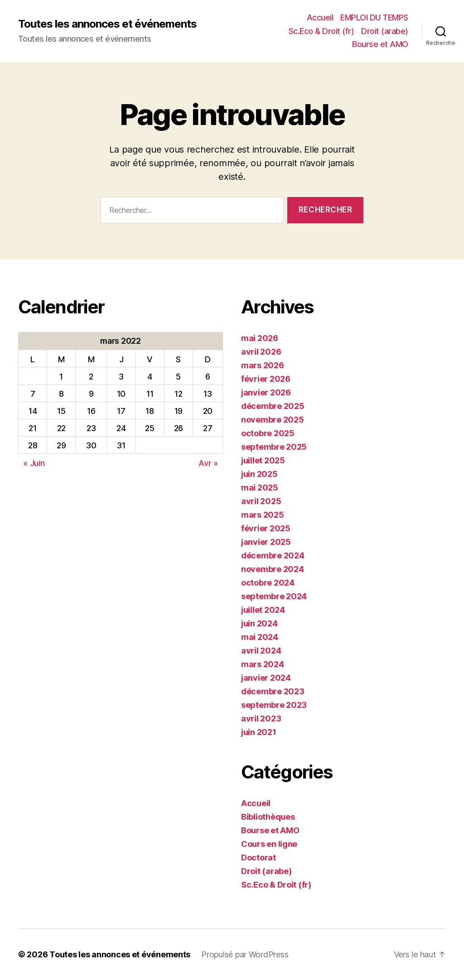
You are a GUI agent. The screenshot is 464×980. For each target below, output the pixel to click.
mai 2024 (260, 637)
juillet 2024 (263, 610)
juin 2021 (259, 732)
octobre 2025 (268, 433)
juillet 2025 (263, 460)
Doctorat (259, 857)
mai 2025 (260, 488)
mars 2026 (263, 365)
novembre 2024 (273, 569)
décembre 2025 (273, 406)
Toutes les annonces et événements (107, 24)
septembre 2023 (274, 705)
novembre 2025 (273, 420)
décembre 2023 (273, 691)
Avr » (208, 463)
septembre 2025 (274, 447)
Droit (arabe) (385, 31)
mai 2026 (260, 338)
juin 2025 (259, 474)
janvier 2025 (266, 542)
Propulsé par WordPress (245, 954)
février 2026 (266, 379)
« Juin (34, 463)
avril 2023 (261, 718)
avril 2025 (261, 501)
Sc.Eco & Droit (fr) (321, 31)
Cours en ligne (269, 844)
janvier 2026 (266, 392)
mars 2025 (263, 515)
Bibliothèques (268, 817)
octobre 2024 (268, 583)
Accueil (320, 17)
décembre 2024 (273, 555)
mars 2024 (263, 664)
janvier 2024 (266, 678)
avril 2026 (261, 352)
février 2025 (266, 528)
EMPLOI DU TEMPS (374, 17)
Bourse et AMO (380, 44)
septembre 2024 (274, 596)
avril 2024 (261, 651)
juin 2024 (259, 623)
